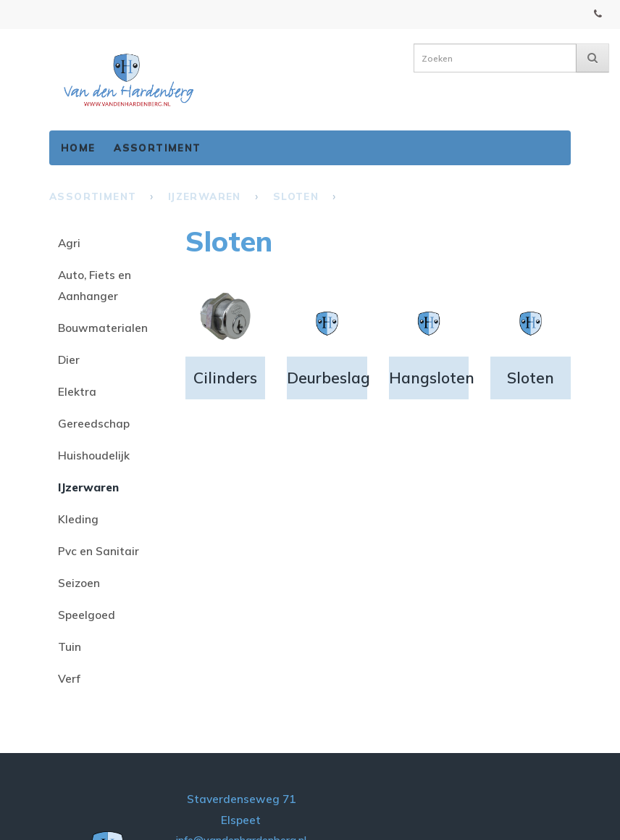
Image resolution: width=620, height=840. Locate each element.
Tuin (70, 646)
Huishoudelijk (94, 455)
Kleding (78, 519)
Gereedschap (94, 423)
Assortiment (157, 147)
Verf (69, 678)
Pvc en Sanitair (99, 551)
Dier (69, 359)
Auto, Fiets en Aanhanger (95, 285)
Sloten (296, 196)
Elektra (77, 391)
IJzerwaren (205, 196)
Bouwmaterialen (103, 328)
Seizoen (79, 583)
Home (78, 147)
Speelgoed (87, 615)
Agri (69, 243)
